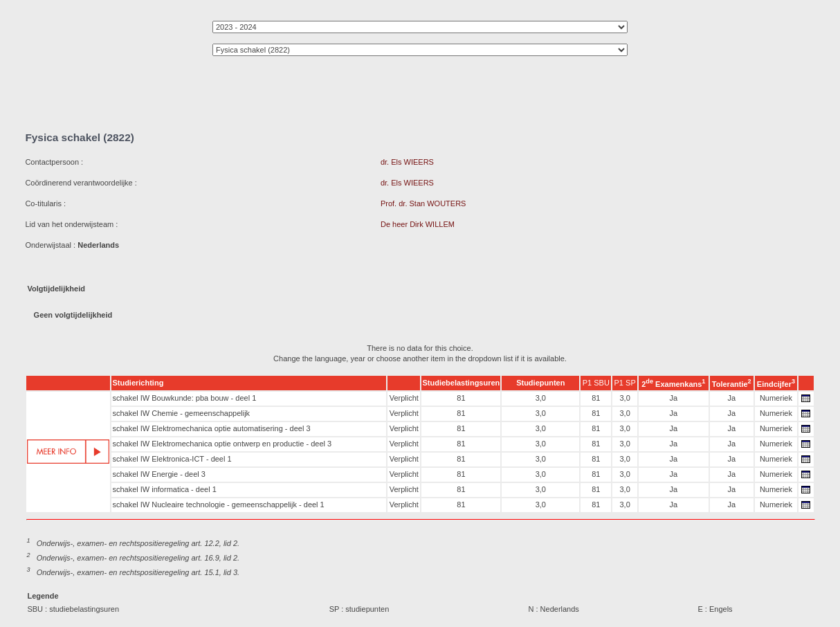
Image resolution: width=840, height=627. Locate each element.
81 (461, 398)
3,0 (541, 398)
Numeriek (776, 398)
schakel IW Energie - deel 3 (159, 474)
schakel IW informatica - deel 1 (164, 489)
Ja (674, 398)
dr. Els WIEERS (407, 162)
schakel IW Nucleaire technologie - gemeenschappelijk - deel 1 (218, 505)
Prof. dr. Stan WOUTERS (423, 203)
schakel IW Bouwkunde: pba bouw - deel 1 (184, 398)
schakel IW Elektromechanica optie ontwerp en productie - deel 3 (222, 444)
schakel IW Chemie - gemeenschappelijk (181, 413)
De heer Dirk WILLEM (418, 224)
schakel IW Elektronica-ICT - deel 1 (172, 459)
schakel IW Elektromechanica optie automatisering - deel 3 (211, 428)
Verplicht (404, 398)
